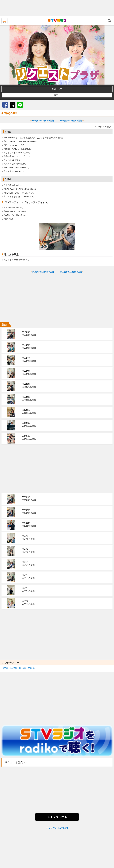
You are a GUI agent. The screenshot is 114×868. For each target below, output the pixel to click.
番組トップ (57, 89)
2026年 (5, 668)
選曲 (56, 95)
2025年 (14, 668)
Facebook (5, 105)
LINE (20, 105)
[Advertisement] (57, 8)
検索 (110, 21)
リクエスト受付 (14, 763)
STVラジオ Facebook (57, 828)
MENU (4, 21)
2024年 (22, 668)
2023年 (31, 668)
